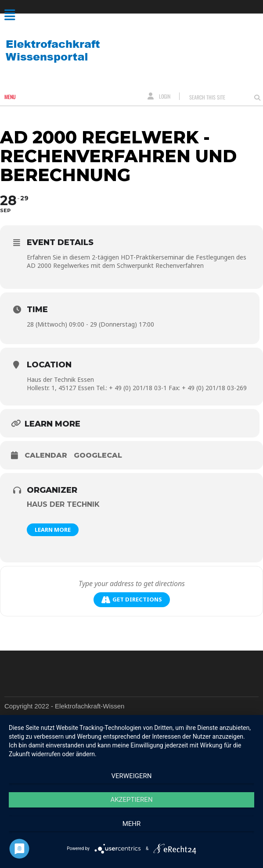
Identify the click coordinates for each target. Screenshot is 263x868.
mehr (132, 824)
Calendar (46, 455)
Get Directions (132, 599)
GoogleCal (98, 455)
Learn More (53, 530)
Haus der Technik (63, 504)
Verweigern (132, 776)
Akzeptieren (131, 800)
